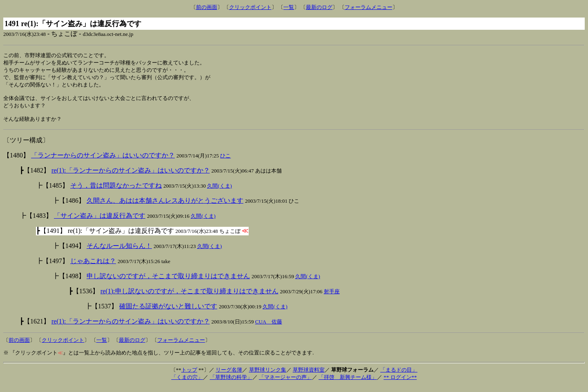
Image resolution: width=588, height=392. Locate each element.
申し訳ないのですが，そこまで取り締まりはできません (168, 282)
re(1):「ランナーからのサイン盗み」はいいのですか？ (131, 176)
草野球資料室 (309, 375)
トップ (189, 375)
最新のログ (319, 7)
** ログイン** (400, 383)
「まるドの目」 (399, 375)
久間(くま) (219, 192)
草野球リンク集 (268, 375)
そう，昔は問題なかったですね (116, 191)
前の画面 (207, 7)
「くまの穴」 (187, 383)
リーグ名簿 (229, 375)
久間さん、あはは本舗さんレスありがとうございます (165, 206)
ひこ (225, 161)
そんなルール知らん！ (119, 251)
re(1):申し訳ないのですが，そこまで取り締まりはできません (189, 297)
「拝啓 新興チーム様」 (348, 383)
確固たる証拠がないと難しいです (168, 312)
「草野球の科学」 (231, 383)
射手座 (332, 297)
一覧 (289, 7)
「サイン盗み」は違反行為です (100, 221)
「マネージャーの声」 (285, 383)
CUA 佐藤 (269, 327)
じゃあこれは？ (93, 267)
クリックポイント (250, 7)
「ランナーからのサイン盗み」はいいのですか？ (103, 161)
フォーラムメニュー (369, 7)
